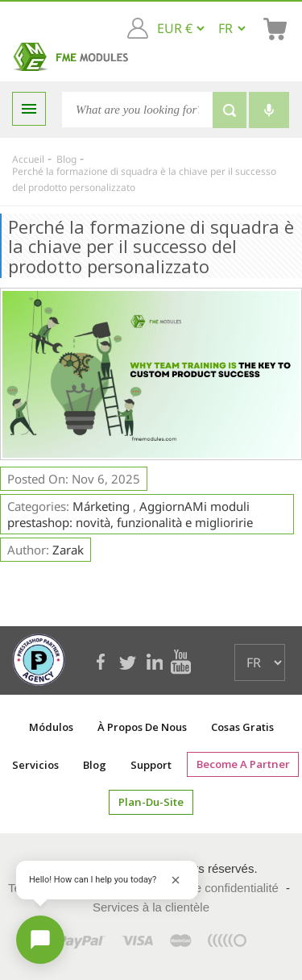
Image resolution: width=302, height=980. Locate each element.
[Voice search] (269, 110)
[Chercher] (137, 110)
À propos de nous (142, 727)
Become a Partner (243, 765)
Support (152, 765)
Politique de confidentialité (209, 888)
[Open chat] (40, 940)
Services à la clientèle (151, 907)
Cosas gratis (242, 727)
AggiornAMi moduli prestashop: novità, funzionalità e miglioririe (130, 514)
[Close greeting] (176, 880)
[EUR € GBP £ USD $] (180, 28)
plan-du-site (151, 803)
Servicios (36, 765)
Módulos (51, 727)
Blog (95, 765)
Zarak (68, 550)
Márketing (103, 506)
